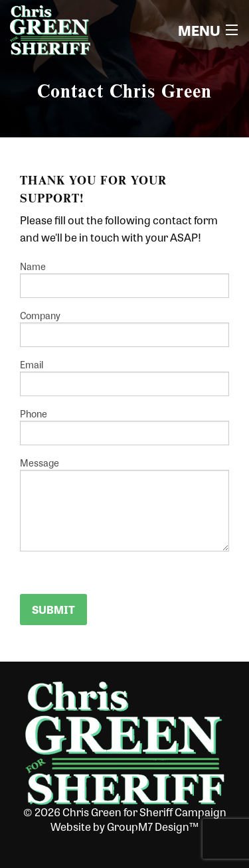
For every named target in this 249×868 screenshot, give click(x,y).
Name (124, 279)
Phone (124, 426)
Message (124, 504)
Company (124, 328)
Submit (53, 610)
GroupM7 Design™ (153, 827)
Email (124, 377)
